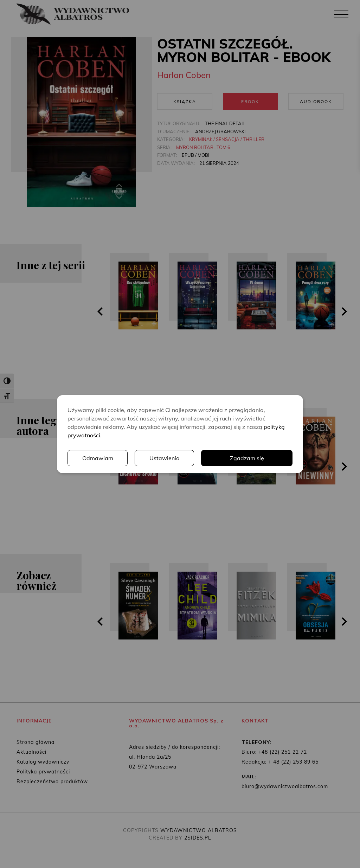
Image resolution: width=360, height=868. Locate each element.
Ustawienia (165, 458)
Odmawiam (98, 458)
